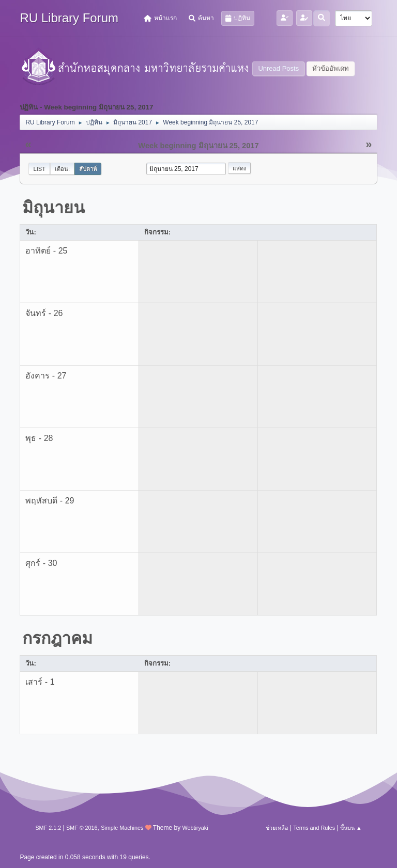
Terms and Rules (314, 828)
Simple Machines (122, 828)
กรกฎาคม (57, 638)
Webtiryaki (195, 828)
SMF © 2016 (82, 828)
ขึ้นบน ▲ (351, 828)
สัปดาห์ (88, 169)
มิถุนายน (54, 208)
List (39, 169)
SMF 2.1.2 (48, 828)
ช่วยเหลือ (277, 828)
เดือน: (62, 169)
